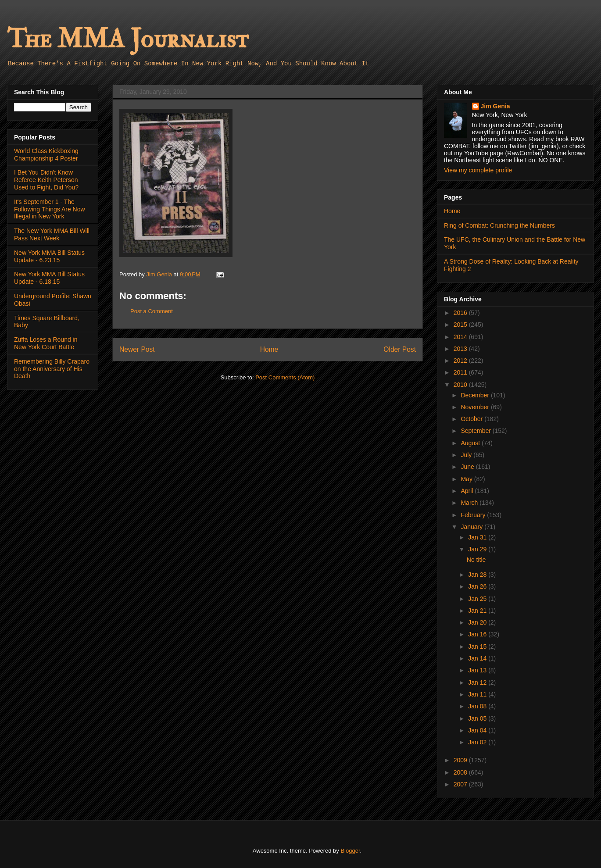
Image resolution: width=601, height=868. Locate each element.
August (471, 443)
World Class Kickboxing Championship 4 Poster (46, 155)
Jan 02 (478, 742)
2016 (461, 313)
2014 (461, 337)
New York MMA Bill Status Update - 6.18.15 (49, 278)
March (470, 503)
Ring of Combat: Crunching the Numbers (499, 225)
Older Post (400, 349)
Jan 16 (478, 634)
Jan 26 (478, 586)
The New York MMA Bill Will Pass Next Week (52, 234)
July (467, 455)
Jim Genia (495, 106)
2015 (461, 325)
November (476, 407)
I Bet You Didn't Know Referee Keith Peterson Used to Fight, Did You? (46, 180)
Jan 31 (478, 537)
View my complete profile (478, 170)
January (472, 527)
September (476, 431)
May (467, 479)
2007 (461, 784)
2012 (461, 361)
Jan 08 (478, 706)
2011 (461, 372)
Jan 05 (478, 718)
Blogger (350, 851)
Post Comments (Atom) (285, 377)
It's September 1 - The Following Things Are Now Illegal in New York (50, 209)
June (468, 467)
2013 (461, 349)
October (472, 419)
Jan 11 (478, 694)
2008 (461, 772)
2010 (461, 385)
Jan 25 (478, 599)
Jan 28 (478, 575)
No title (476, 560)
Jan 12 (478, 682)
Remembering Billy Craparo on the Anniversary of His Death (52, 369)
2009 (461, 760)
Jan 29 (478, 549)
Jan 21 (478, 611)
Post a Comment (152, 311)
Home (269, 349)
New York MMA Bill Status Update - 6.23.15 (49, 256)
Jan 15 (478, 647)
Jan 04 (478, 730)
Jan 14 (478, 658)
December (476, 395)
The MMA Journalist (128, 39)
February (474, 515)
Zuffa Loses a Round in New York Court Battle (46, 343)
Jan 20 (478, 622)
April (468, 491)
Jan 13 (478, 670)
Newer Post (137, 349)
